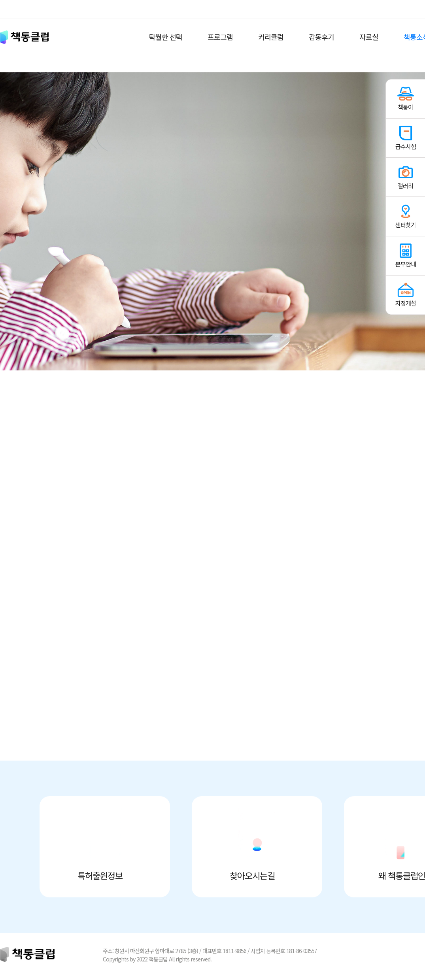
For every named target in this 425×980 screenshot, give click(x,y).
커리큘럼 (271, 37)
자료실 (369, 37)
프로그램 (220, 37)
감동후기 (321, 37)
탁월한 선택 (166, 37)
